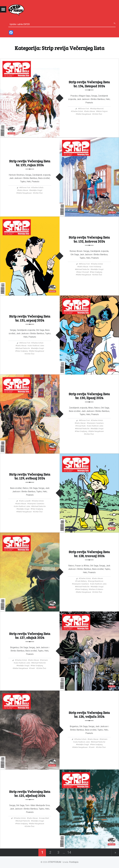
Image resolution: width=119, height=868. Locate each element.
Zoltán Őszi (98, 114)
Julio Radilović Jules (36, 346)
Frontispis (74, 862)
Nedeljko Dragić (36, 190)
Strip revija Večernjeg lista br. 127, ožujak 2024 (30, 635)
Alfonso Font (84, 109)
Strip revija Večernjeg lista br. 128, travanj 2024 (89, 554)
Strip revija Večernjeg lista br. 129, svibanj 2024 (30, 476)
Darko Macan (90, 111)
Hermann (44, 660)
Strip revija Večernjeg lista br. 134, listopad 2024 (89, 84)
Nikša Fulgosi (102, 111)
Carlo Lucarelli (25, 501)
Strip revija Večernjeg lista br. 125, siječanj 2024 (30, 793)
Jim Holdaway (96, 266)
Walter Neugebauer (84, 114)
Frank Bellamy (82, 581)
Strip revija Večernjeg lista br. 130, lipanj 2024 (89, 396)
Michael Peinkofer (83, 269)
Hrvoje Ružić (81, 426)
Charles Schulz (78, 111)
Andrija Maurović (97, 109)
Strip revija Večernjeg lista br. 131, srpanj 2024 (30, 318)
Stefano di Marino (96, 589)
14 (69, 852)
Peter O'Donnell (83, 272)
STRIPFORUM (55, 862)
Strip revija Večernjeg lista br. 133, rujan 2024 (30, 163)
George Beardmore (96, 581)
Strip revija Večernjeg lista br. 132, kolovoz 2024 (89, 239)
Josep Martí (44, 818)
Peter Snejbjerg (96, 272)
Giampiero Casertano (96, 423)
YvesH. (33, 668)
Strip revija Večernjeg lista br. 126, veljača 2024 (89, 714)
